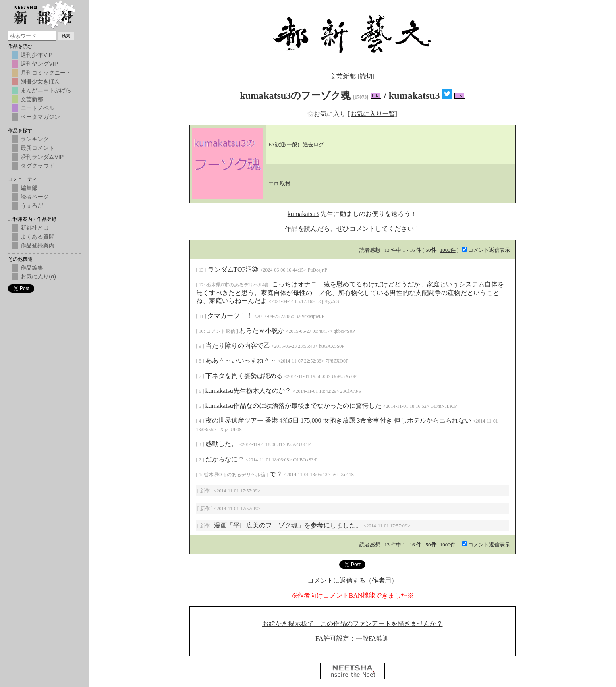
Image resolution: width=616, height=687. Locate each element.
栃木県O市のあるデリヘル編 (238, 285)
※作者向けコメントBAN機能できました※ (353, 595)
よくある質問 (37, 237)
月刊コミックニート (46, 73)
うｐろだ (32, 205)
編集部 (29, 188)
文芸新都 (32, 99)
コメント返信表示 (486, 250)
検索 (66, 36)
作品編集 (32, 268)
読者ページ (35, 197)
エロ (274, 184)
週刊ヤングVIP (39, 64)
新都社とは (35, 228)
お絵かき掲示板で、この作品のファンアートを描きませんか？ (353, 624)
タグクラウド (37, 166)
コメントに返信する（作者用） (353, 580)
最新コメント (37, 148)
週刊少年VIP (36, 55)
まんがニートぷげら (46, 90)
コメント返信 (221, 331)
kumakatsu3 (414, 95)
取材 (285, 184)
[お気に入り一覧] (372, 114)
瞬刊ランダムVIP (42, 157)
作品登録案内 (37, 245)
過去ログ (313, 144)
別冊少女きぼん (40, 81)
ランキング (35, 139)
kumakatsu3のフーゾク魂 (295, 95)
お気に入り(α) (38, 276)
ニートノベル (37, 108)
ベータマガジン (40, 117)
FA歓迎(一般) (284, 144)
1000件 (448, 250)
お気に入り (328, 114)
